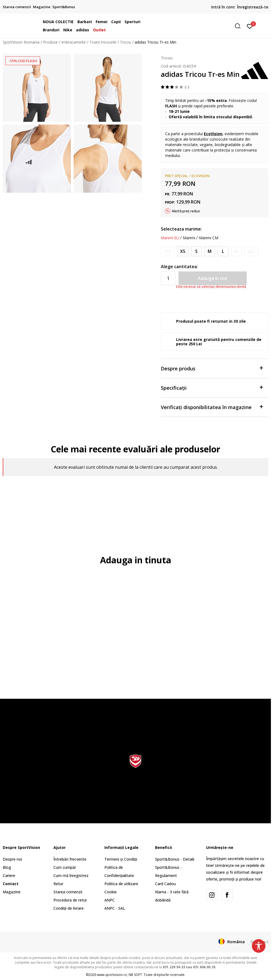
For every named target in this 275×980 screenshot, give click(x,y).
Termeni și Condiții (121, 859)
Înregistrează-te (253, 7)
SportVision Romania (21, 42)
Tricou (126, 42)
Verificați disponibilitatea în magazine (212, 407)
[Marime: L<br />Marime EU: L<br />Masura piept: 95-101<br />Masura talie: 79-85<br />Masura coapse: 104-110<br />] (223, 251)
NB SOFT (135, 975)
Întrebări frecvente (70, 859)
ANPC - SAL (115, 908)
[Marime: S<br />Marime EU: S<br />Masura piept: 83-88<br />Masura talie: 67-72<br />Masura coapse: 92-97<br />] (196, 251)
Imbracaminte (74, 42)
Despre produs (212, 368)
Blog (7, 867)
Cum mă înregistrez (71, 875)
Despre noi (12, 859)
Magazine (12, 892)
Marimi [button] (189, 238)
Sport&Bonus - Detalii (175, 859)
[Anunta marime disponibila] (168, 251)
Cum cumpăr (65, 867)
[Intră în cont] (250, 26)
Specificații (212, 387)
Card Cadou (165, 884)
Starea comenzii (68, 892)
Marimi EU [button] (170, 238)
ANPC (110, 900)
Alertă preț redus (186, 211)
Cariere (9, 875)
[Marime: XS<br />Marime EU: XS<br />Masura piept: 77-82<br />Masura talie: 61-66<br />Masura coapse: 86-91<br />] (183, 251)
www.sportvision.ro (112, 975)
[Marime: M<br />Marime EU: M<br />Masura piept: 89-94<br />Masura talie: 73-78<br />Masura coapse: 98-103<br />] (210, 251)
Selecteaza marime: (181, 229)
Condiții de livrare (69, 908)
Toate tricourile (103, 42)
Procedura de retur (70, 900)
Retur (58, 884)
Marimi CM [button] (209, 238)
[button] (201, 26)
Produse (50, 42)
